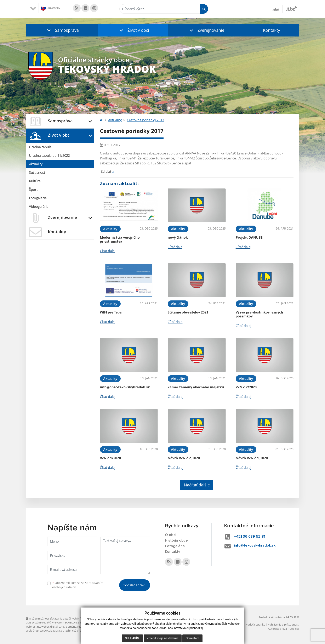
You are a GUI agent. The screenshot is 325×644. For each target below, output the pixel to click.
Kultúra (35, 181)
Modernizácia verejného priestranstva (120, 239)
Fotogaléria (38, 198)
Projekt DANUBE (249, 237)
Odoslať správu (135, 585)
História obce (176, 541)
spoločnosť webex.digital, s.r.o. (44, 631)
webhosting (33, 627)
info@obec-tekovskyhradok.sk (125, 387)
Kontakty (272, 30)
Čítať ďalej (108, 251)
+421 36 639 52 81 (250, 537)
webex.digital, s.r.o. (53, 627)
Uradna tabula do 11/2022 (49, 156)
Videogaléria (39, 207)
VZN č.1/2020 (110, 458)
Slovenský (50, 8)
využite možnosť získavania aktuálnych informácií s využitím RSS (67, 618)
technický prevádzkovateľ (80, 631)
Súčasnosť (37, 173)
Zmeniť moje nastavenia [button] (163, 638)
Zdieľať (106, 171)
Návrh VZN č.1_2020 (252, 458)
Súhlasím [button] (132, 638)
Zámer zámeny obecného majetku (196, 387)
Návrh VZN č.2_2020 (184, 458)
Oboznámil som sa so (78, 585)
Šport (33, 190)
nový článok (178, 237)
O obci (171, 535)
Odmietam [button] (192, 638)
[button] (62, 30)
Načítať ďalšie (197, 485)
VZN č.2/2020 (246, 387)
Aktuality (36, 164)
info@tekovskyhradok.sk (255, 546)
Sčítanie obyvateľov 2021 (188, 312)
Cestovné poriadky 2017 (146, 120)
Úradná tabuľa (40, 147)
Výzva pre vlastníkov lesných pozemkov (259, 314)
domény (71, 627)
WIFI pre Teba (111, 312)
